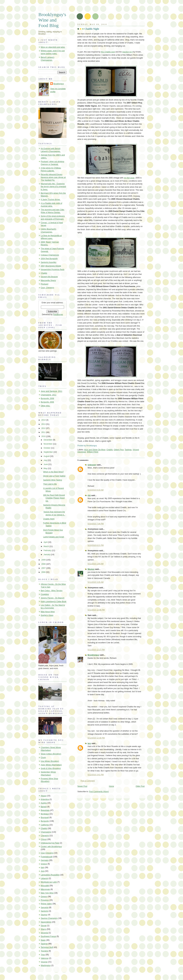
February (48, 550)
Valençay (45, 958)
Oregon (44, 897)
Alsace (44, 796)
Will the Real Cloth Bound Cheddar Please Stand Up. (54, 498)
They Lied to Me (50, 484)
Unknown (92, 465)
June (46, 464)
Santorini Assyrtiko (49, 262)
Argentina (45, 799)
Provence (45, 900)
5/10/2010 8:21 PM (96, 545)
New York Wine (47, 893)
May (46, 468)
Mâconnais (45, 889)
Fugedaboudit (47, 857)
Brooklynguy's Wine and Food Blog (52, 20)
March (46, 546)
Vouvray (44, 962)
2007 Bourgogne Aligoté (51, 266)
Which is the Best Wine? (53, 472)
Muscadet (45, 886)
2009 (44, 560)
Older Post (140, 786)
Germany (45, 860)
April (46, 542)
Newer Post (82, 786)
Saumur (44, 915)
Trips (43, 955)
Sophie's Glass (47, 615)
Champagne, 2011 (49, 395)
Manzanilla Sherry (48, 280)
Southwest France (48, 936)
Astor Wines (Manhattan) (51, 765)
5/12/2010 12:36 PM (96, 738)
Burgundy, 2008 (47, 398)
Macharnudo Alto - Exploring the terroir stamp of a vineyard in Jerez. (53, 187)
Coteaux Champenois (50, 255)
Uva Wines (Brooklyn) (50, 761)
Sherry (44, 929)
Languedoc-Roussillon (50, 875)
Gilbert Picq (119, 450)
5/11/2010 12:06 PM (96, 610)
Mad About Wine (48, 612)
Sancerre (45, 907)
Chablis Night (92, 29)
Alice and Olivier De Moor (95, 450)
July (46, 460)
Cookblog (45, 594)
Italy (42, 867)
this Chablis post (108, 52)
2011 (44, 432)
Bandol (44, 807)
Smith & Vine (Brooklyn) (51, 768)
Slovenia (44, 933)
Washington (46, 965)
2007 (44, 568)
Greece (44, 864)
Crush (43, 757)
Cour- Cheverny (47, 288)
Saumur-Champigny (49, 918)
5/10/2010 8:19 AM (96, 490)
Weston (91, 569)
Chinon (44, 839)
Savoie (44, 926)
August (47, 456)
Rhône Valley (46, 904)
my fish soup (129, 178)
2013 (44, 424)
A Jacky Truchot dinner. (51, 200)
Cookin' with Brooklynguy (51, 847)
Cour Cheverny (47, 853)
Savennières (46, 922)
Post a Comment (88, 781)
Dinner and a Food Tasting (54, 476)
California (45, 825)
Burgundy (45, 821)
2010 (44, 436)
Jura (43, 871)
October (47, 448)
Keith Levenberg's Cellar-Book (54, 602)
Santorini (45, 911)
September (48, 452)
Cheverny (45, 836)
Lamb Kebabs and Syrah (54, 537)
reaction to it (127, 52)
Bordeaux (45, 814)
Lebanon (44, 878)
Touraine (44, 951)
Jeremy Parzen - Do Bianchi (53, 598)
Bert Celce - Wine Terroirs (52, 591)
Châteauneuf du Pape (50, 843)
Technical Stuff (47, 947)
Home (111, 786)
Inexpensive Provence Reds (53, 270)
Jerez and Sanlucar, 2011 (52, 391)
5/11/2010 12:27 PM (96, 650)
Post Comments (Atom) (99, 792)
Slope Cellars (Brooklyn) (51, 754)
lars (89, 743)
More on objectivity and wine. (53, 47)
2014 (44, 420)
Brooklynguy (93, 655)
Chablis (110, 450)
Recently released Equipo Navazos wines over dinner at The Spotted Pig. (53, 177)
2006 (44, 572)
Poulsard (45, 284)
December (48, 440)
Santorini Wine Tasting (53, 480)
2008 (44, 564)
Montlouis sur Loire (49, 882)
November (48, 444)
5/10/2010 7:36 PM (96, 524)
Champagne (46, 832)
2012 (44, 428)
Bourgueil (45, 817)
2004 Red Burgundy (49, 259)
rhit (89, 495)
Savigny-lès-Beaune (49, 277)
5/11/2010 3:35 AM (96, 582)
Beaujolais (45, 810)
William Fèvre (93, 452)
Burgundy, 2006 (47, 402)
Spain (43, 940)
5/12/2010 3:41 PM (96, 775)
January (47, 555)
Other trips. (45, 406)
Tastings (128, 450)
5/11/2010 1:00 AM (96, 564)
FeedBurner (58, 315)
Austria (44, 803)
